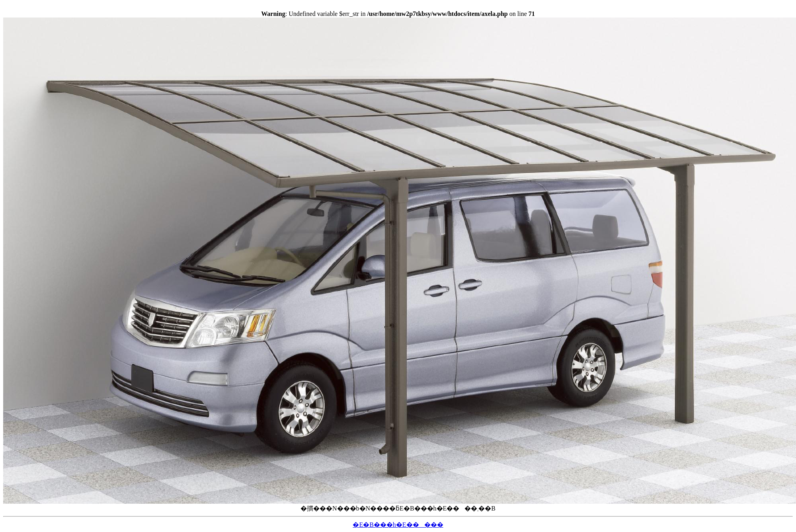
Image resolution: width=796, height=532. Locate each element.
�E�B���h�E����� (398, 525)
